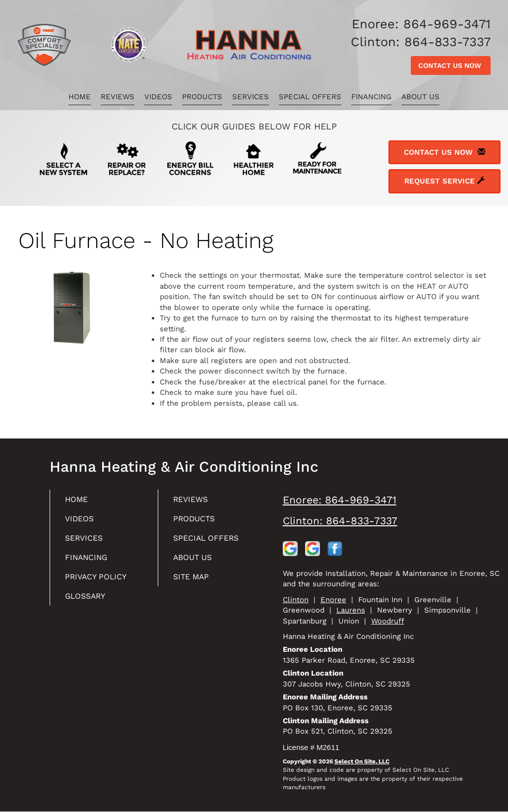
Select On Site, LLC (362, 761)
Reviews (118, 97)
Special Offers (310, 97)
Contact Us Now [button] (451, 65)
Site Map (194, 581)
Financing (371, 97)
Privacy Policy (100, 581)
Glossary (89, 601)
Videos (158, 97)
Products (202, 97)
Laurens (351, 610)
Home (80, 97)
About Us (420, 97)
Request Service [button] (444, 181)
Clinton (296, 600)
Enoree (333, 600)
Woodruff (388, 621)
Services (251, 97)
